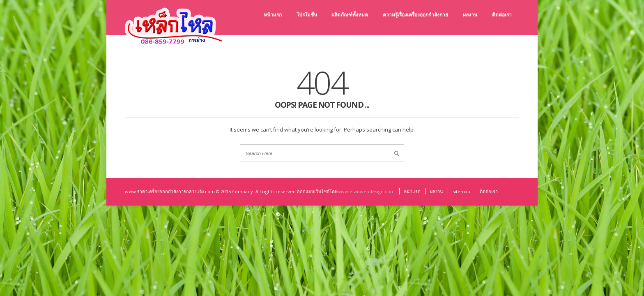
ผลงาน (437, 191)
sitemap (461, 191)
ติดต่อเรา (489, 191)
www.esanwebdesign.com (366, 191)
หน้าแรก (412, 191)
